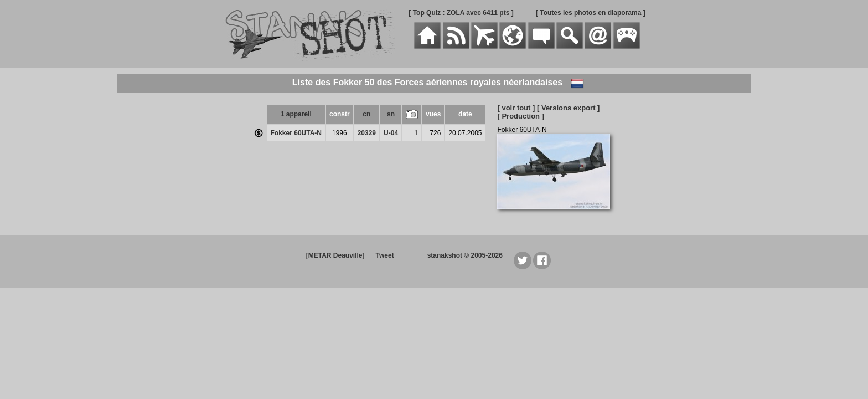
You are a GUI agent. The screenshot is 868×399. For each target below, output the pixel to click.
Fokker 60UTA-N (296, 133)
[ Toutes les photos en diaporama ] (591, 13)
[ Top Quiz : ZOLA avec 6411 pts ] (461, 13)
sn (391, 114)
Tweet (385, 255)
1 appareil (296, 114)
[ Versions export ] (568, 108)
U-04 (391, 133)
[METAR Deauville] (335, 255)
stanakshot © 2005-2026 (465, 255)
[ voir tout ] (516, 108)
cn (366, 114)
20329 (367, 133)
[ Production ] (521, 116)
